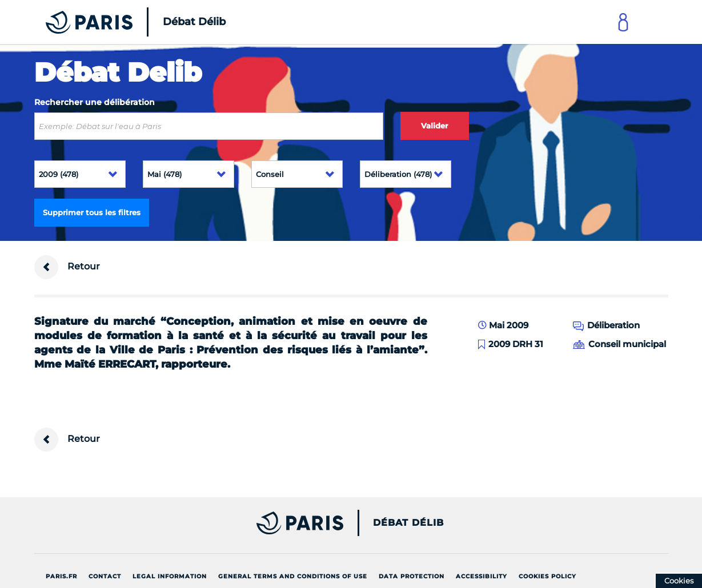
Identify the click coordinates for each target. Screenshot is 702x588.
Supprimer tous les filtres (92, 212)
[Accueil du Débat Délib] (120, 22)
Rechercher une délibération (95, 102)
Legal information (170, 576)
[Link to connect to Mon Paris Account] (623, 22)
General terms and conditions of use (293, 576)
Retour (67, 267)
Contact (105, 576)
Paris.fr (61, 576)
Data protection (412, 576)
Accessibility (482, 576)
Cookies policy (547, 576)
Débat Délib (408, 523)
